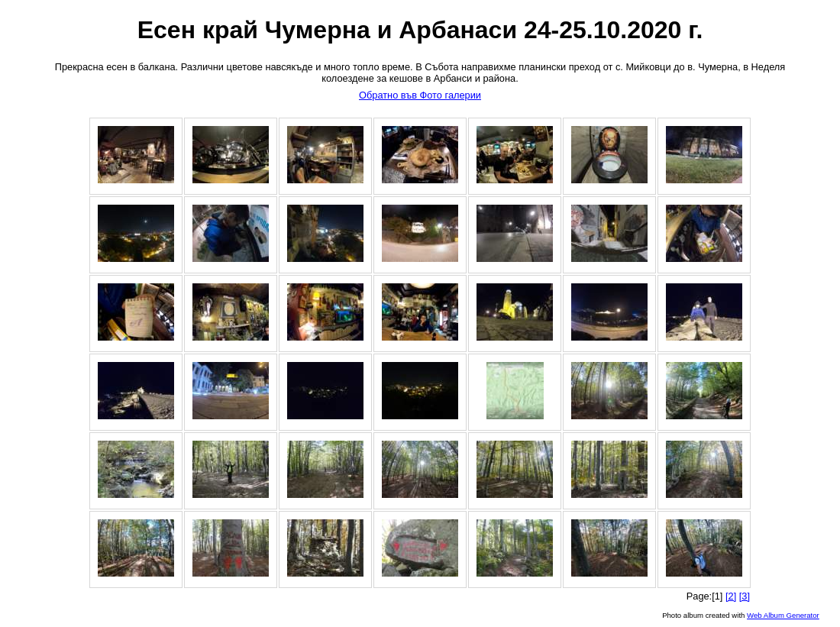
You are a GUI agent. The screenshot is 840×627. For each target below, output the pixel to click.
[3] (745, 596)
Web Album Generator (783, 615)
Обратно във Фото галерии (420, 95)
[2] (731, 596)
